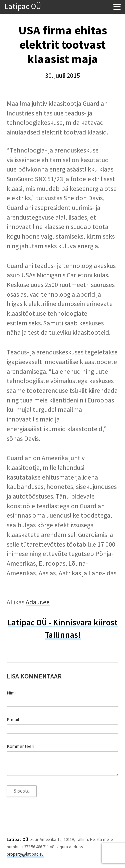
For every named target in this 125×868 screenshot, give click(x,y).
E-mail (13, 719)
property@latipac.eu (25, 854)
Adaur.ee (38, 602)
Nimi (11, 693)
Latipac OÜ (23, 7)
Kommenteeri (20, 746)
